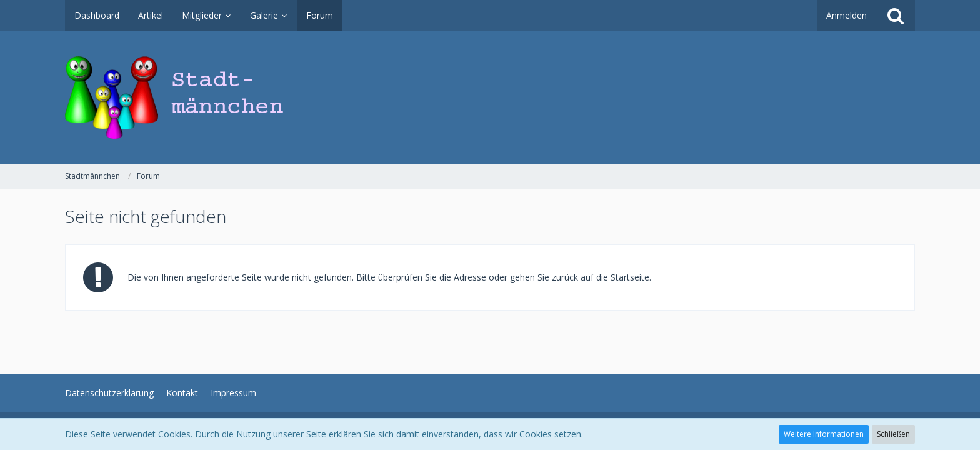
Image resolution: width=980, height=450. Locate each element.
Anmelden (847, 15)
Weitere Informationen (824, 434)
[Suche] (896, 16)
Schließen (893, 434)
